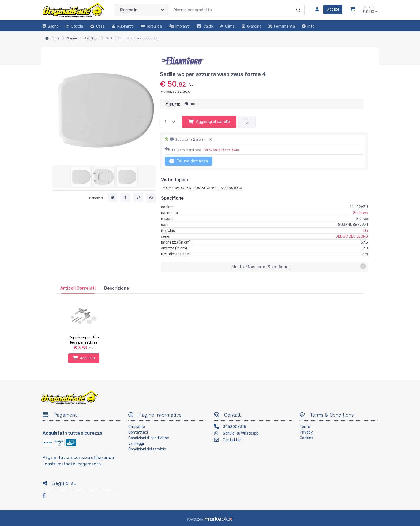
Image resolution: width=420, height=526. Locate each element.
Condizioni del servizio (147, 449)
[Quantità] (170, 122)
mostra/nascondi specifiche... (299, 266)
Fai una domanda (189, 161)
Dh (366, 231)
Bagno (51, 26)
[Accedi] (327, 10)
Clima (227, 26)
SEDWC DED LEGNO (352, 236)
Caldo (205, 26)
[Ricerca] (297, 5)
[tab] (78, 288)
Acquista (84, 358)
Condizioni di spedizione (149, 438)
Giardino (252, 26)
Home (55, 38)
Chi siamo (137, 427)
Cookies (306, 438)
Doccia (74, 26)
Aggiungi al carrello (209, 122)
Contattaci (138, 432)
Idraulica (151, 26)
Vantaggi (136, 444)
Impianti (179, 26)
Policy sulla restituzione (222, 150)
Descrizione (117, 288)
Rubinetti (123, 26)
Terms (305, 427)
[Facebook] (47, 496)
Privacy (306, 432)
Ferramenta (282, 26)
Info (308, 26)
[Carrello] (353, 10)
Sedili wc (91, 38)
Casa (97, 26)
